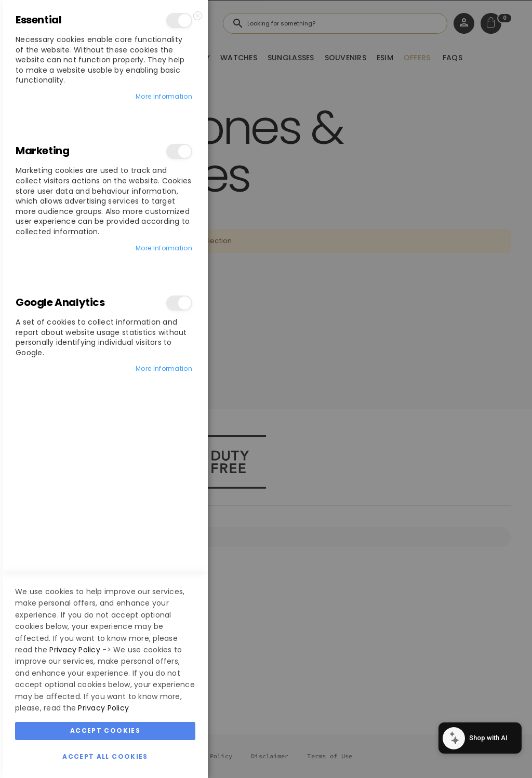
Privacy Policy (75, 650)
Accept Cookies (105, 730)
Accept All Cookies (105, 756)
